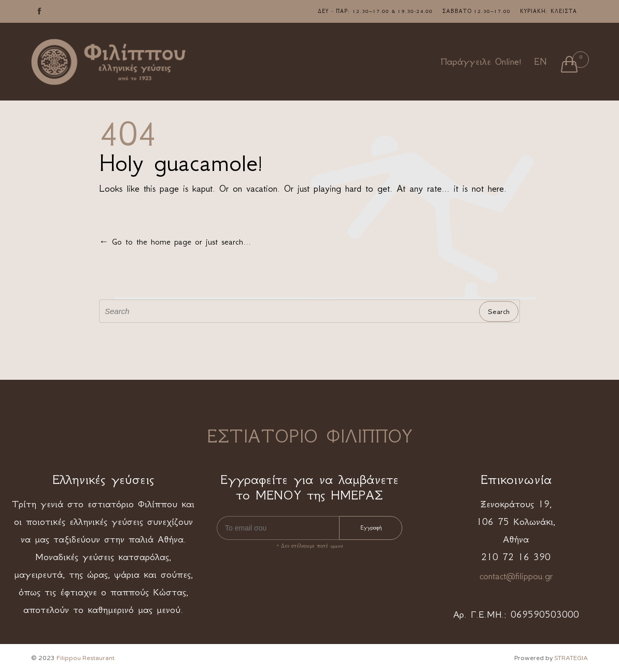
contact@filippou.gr (516, 576)
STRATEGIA (571, 658)
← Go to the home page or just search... (175, 241)
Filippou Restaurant (86, 658)
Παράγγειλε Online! (481, 62)
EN (540, 62)
